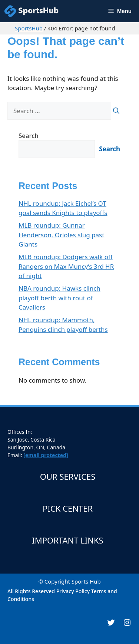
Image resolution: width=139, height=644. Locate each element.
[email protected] (46, 455)
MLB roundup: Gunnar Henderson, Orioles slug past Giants (61, 235)
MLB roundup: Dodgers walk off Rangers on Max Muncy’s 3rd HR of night (66, 266)
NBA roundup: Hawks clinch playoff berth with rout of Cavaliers (59, 298)
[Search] (116, 111)
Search (29, 136)
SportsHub (29, 28)
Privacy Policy (73, 591)
